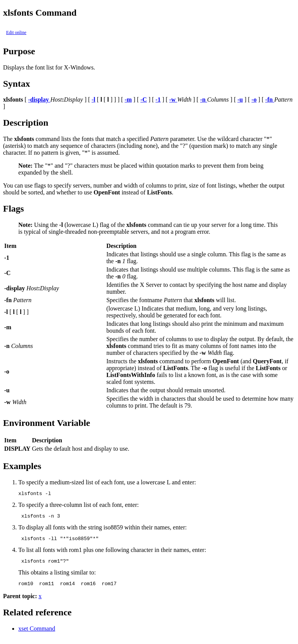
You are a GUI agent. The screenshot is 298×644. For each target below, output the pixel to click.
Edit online (16, 32)
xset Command (37, 634)
